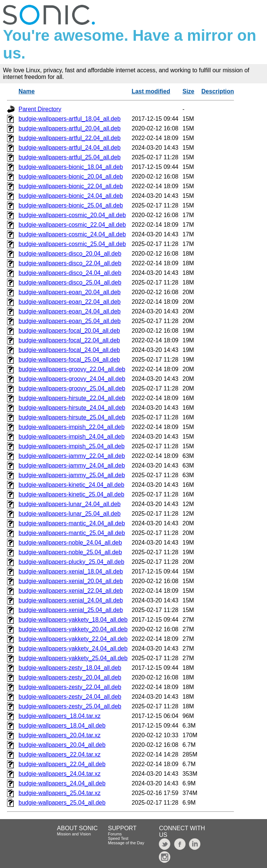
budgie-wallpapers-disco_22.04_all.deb (70, 263)
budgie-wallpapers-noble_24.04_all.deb (70, 543)
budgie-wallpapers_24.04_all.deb (62, 783)
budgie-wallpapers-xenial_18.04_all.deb (71, 571)
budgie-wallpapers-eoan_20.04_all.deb (70, 292)
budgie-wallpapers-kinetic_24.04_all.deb (71, 485)
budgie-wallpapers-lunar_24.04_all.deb (70, 504)
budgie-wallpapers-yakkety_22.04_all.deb (73, 639)
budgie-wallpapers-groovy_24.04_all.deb (72, 379)
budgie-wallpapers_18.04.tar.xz (59, 716)
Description (218, 91)
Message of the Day (126, 843)
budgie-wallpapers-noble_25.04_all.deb (70, 552)
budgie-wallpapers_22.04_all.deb (62, 764)
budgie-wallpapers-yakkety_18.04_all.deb (73, 620)
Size (188, 91)
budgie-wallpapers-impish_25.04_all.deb (71, 446)
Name (27, 91)
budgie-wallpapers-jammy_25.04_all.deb (72, 475)
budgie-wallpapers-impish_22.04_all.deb (71, 427)
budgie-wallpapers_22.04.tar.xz (59, 754)
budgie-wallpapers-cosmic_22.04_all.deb (72, 225)
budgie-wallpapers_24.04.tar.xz (59, 774)
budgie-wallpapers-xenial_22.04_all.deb (71, 591)
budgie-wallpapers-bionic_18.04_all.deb (71, 167)
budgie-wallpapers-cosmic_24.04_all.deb (72, 234)
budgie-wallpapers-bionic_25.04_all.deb (71, 205)
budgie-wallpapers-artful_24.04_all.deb (70, 148)
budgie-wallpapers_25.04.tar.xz (59, 793)
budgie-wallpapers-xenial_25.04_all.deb (71, 610)
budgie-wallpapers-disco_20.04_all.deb (70, 254)
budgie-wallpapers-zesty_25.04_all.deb (70, 706)
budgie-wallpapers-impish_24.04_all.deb (71, 437)
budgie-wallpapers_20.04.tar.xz (59, 735)
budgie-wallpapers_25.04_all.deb (62, 803)
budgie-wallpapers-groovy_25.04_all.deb (72, 388)
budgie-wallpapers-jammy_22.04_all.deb (72, 456)
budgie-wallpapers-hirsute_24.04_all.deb (72, 408)
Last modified (151, 91)
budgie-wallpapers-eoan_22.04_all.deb (70, 302)
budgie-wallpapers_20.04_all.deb (62, 745)
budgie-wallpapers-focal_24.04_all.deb (69, 350)
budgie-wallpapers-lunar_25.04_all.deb (70, 514)
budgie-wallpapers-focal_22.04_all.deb (69, 340)
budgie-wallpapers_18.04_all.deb (62, 726)
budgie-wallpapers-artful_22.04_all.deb (70, 138)
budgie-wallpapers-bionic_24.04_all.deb (71, 196)
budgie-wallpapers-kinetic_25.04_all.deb (71, 494)
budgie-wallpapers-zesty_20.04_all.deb (70, 677)
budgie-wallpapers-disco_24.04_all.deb (70, 273)
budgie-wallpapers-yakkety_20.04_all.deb (73, 629)
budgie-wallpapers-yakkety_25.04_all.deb (73, 658)
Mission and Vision (74, 834)
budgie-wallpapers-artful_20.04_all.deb (70, 128)
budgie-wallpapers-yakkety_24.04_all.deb (73, 648)
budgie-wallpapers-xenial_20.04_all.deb (71, 581)
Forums (115, 834)
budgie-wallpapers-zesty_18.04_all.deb (70, 668)
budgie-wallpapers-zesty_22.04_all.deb (70, 687)
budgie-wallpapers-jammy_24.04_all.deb (72, 465)
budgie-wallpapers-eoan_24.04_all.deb (70, 311)
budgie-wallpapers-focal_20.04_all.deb (69, 331)
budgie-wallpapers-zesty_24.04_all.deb (70, 697)
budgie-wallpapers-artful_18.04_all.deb (70, 119)
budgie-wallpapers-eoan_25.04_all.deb (70, 321)
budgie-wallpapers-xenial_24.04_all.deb (71, 600)
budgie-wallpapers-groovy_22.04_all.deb (72, 369)
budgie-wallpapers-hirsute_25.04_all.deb (72, 417)
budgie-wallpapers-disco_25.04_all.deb (70, 282)
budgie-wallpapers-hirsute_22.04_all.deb (72, 398)
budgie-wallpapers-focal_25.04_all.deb (69, 360)
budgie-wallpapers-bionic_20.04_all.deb (71, 177)
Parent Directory (40, 109)
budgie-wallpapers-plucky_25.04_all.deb (71, 562)
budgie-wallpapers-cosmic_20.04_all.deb (72, 215)
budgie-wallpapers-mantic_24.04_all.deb (72, 523)
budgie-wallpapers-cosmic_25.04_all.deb (72, 244)
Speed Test (118, 838)
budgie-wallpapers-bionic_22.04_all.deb (71, 186)
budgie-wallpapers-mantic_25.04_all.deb (72, 533)
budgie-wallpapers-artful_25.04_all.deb (70, 157)
